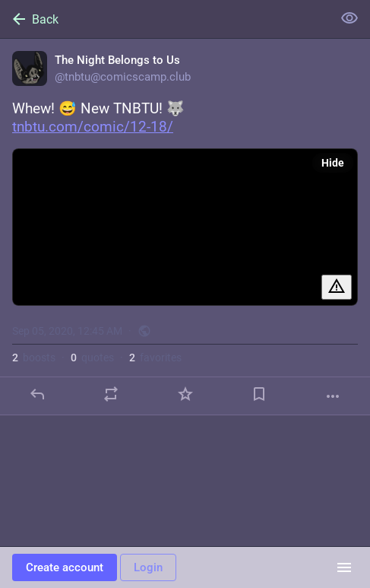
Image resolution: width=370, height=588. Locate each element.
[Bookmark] (259, 394)
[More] (333, 396)
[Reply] (37, 394)
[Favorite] (185, 394)
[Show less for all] (349, 18)
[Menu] (344, 567)
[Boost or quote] (111, 394)
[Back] (164, 19)
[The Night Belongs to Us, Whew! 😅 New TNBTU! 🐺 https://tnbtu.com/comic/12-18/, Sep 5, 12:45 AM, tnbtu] (185, 227)
